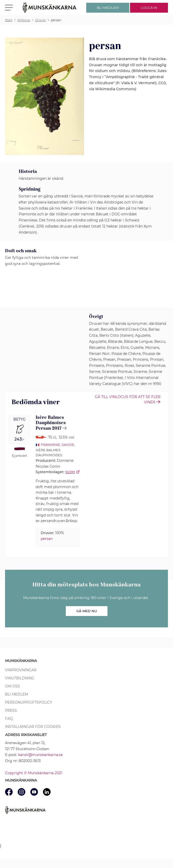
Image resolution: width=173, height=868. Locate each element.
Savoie (68, 445)
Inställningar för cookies (33, 727)
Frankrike (50, 445)
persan (47, 539)
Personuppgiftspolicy (29, 702)
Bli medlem (17, 694)
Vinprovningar (21, 670)
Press (11, 711)
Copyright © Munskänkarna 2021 (34, 773)
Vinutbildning (20, 678)
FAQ (9, 719)
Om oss (13, 686)
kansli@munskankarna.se (40, 755)
